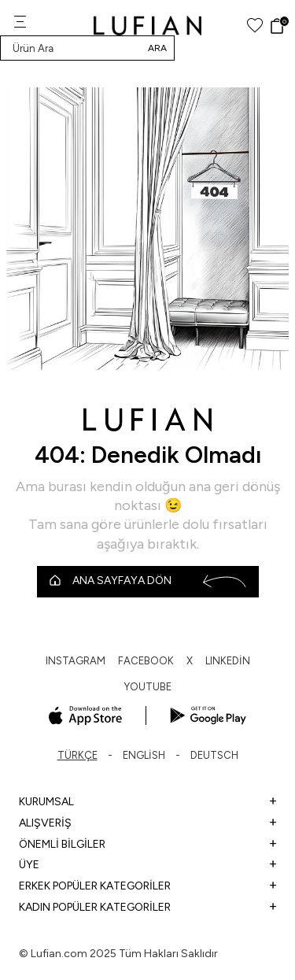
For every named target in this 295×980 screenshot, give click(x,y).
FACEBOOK (146, 661)
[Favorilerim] (255, 26)
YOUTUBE (148, 687)
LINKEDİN (228, 661)
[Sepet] (279, 26)
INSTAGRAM (76, 661)
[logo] (147, 26)
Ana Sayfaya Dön (148, 581)
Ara (157, 48)
